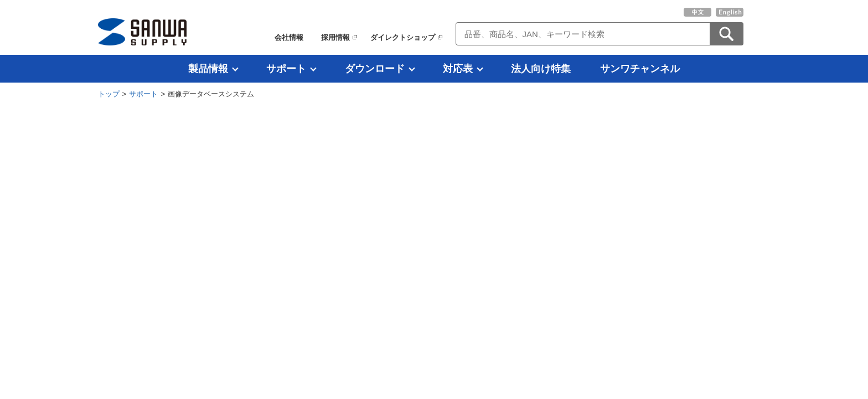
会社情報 (289, 37)
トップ (109, 94)
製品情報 (208, 69)
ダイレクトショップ (403, 37)
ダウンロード (375, 69)
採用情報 (335, 37)
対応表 (458, 69)
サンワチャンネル (640, 69)
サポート (286, 69)
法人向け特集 (541, 69)
